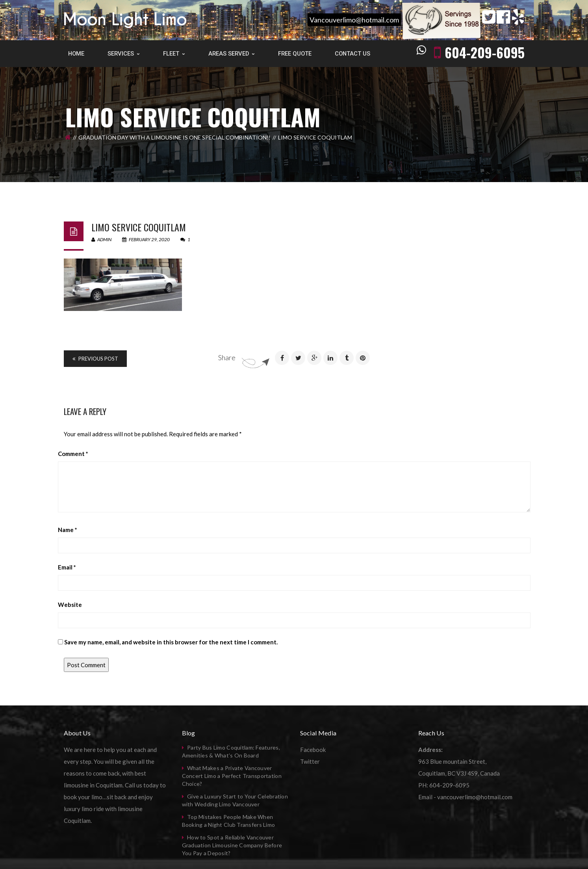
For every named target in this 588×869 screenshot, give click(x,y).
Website (70, 605)
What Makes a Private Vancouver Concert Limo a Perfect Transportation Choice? (232, 776)
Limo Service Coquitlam (139, 227)
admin (101, 239)
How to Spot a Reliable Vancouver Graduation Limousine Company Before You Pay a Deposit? (232, 845)
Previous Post (95, 359)
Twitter (310, 761)
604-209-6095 (485, 52)
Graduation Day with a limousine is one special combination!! (174, 137)
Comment (73, 454)
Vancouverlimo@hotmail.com (354, 20)
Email (67, 567)
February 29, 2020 (146, 239)
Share (227, 357)
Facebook (313, 750)
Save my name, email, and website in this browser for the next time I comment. (171, 642)
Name (68, 530)
